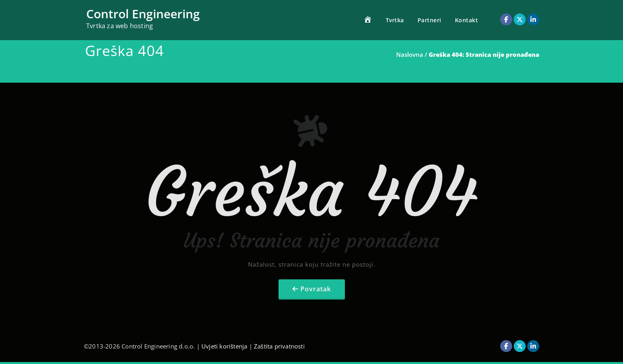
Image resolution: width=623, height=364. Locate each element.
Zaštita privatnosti (279, 346)
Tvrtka (395, 20)
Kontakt (467, 20)
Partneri (430, 20)
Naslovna (410, 54)
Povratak (316, 289)
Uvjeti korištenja (224, 346)
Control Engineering (143, 14)
